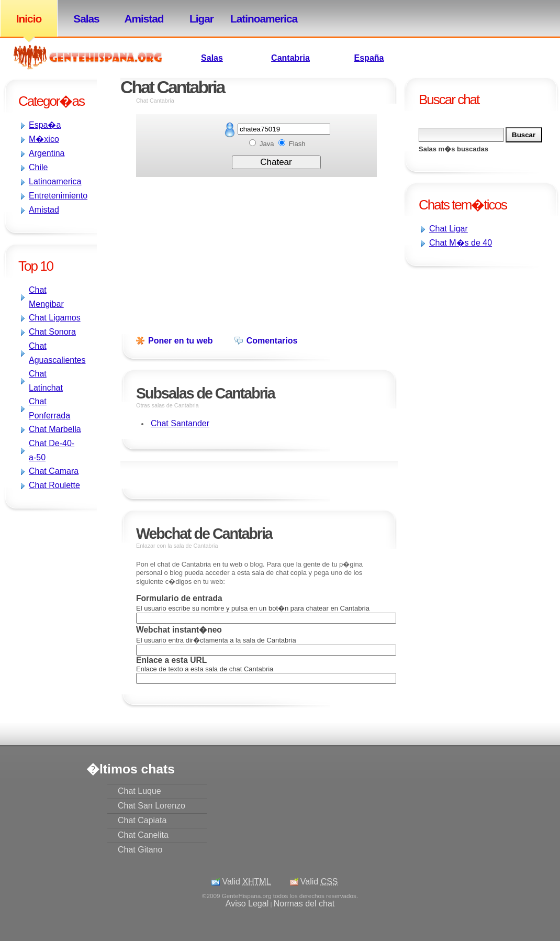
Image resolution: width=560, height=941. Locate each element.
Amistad (144, 19)
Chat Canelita (143, 835)
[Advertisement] (434, 339)
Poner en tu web (181, 341)
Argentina (47, 153)
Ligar (201, 19)
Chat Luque (139, 791)
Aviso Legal (247, 904)
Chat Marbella (55, 429)
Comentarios (272, 341)
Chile (38, 167)
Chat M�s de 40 (461, 243)
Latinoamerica (259, 19)
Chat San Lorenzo (152, 806)
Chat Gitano (140, 850)
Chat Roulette (54, 485)
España (369, 58)
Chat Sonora (52, 332)
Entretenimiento (58, 196)
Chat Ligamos (55, 318)
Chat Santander (180, 423)
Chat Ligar (449, 229)
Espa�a (45, 125)
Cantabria (290, 58)
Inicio (29, 19)
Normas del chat (304, 904)
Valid (246, 882)
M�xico (44, 139)
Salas (86, 19)
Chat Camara (54, 471)
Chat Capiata (142, 820)
